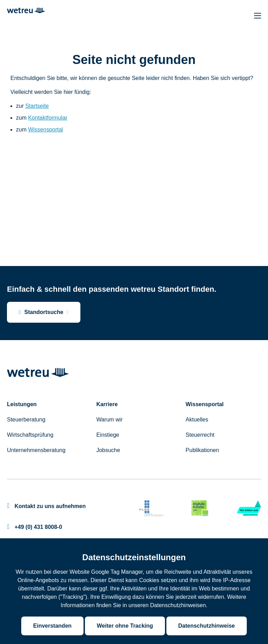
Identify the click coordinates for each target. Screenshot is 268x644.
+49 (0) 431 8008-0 (34, 527)
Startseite (37, 106)
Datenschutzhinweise (207, 626)
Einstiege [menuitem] (108, 435)
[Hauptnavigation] (258, 16)
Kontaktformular (48, 118)
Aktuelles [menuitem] (197, 420)
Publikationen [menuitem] (202, 450)
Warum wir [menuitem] (110, 420)
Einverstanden (52, 626)
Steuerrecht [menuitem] (200, 435)
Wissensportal (46, 130)
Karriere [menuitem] (107, 404)
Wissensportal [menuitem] (204, 404)
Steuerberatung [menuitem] (26, 420)
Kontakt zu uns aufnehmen (46, 506)
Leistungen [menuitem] (22, 404)
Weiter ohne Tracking (125, 626)
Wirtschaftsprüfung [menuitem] (30, 435)
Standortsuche (41, 312)
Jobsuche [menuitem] (108, 450)
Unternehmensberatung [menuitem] (36, 450)
